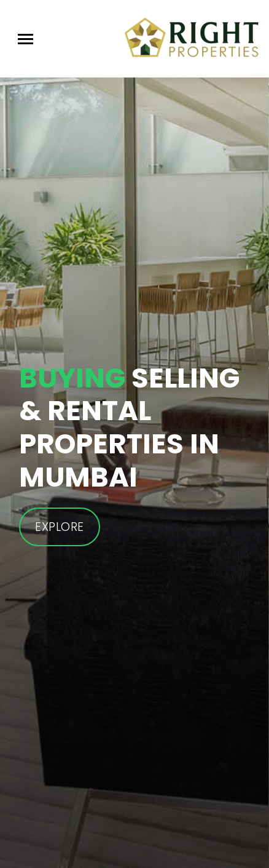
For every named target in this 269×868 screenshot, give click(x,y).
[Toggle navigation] (25, 39)
